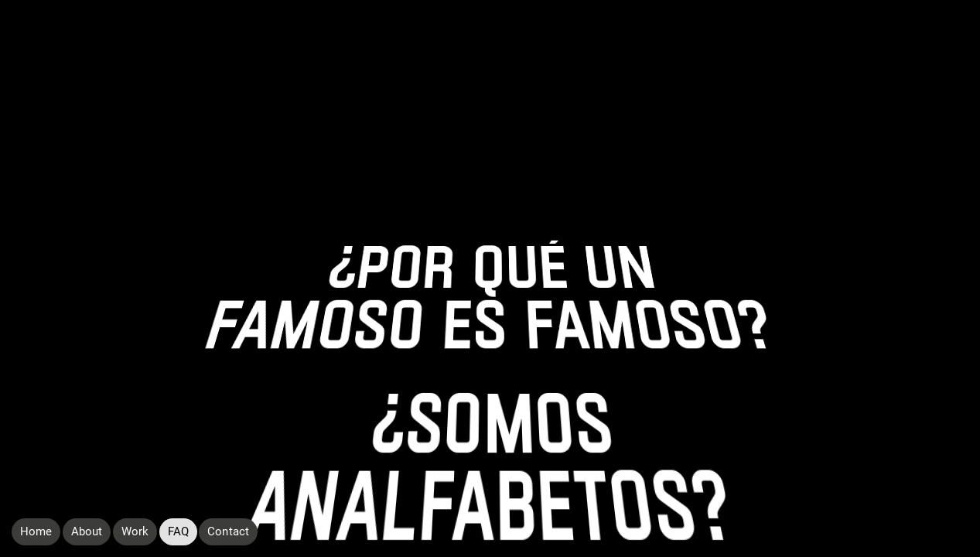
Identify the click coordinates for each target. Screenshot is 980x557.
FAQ (178, 531)
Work (135, 531)
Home (36, 531)
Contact (228, 531)
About (87, 531)
